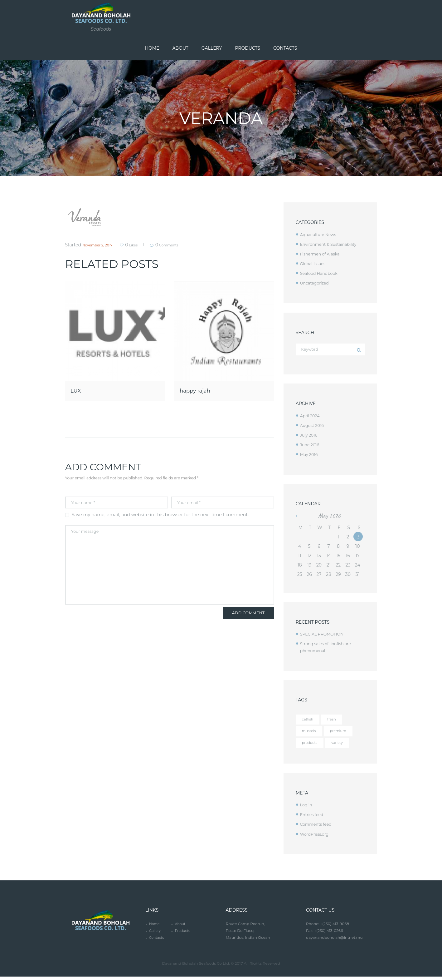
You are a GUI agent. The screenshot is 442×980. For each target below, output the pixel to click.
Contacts (157, 941)
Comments (186, 245)
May (310, 456)
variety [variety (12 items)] (343, 746)
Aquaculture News (320, 235)
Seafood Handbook (321, 273)
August (313, 427)
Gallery (155, 934)
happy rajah (202, 390)
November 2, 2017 (102, 245)
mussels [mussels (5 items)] (311, 734)
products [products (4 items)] (312, 746)
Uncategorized (316, 283)
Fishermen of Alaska (322, 254)
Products (183, 934)
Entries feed (313, 818)
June (311, 446)
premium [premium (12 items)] (344, 734)
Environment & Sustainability (332, 244)
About (181, 927)
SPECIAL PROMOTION (324, 636)
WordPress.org (316, 838)
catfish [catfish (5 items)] (309, 721)
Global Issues (314, 264)
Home (155, 927)
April (311, 417)
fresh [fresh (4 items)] (336, 721)
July (310, 436)
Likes (142, 245)
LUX (78, 390)
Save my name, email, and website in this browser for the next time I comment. (160, 516)
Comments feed (318, 828)
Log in (307, 809)
